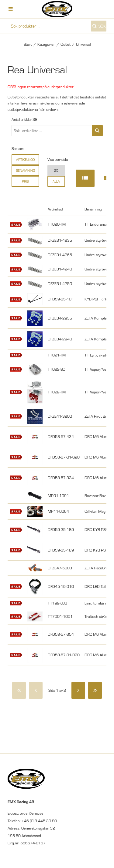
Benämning (25, 171)
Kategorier (46, 44)
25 (56, 171)
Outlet (66, 44)
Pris (25, 181)
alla (56, 181)
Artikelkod (25, 160)
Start (28, 44)
